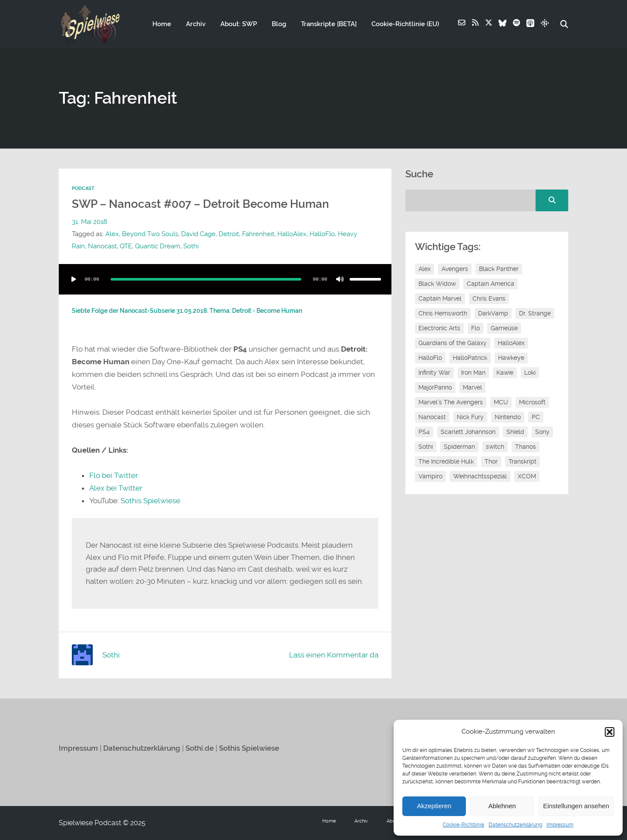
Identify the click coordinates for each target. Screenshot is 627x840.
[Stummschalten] (340, 279)
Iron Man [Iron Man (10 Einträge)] (473, 373)
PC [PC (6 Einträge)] (536, 417)
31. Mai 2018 (89, 222)
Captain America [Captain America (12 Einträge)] (490, 284)
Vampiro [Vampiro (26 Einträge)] (430, 477)
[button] (610, 732)
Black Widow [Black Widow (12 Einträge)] (437, 284)
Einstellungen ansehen (576, 806)
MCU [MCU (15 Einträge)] (501, 403)
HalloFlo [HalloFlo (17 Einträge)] (430, 358)
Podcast (83, 189)
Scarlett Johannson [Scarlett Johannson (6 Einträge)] (468, 432)
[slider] (206, 279)
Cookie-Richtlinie (464, 825)
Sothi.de (200, 748)
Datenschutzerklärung (515, 825)
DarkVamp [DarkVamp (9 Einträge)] (493, 314)
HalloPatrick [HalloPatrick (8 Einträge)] (470, 358)
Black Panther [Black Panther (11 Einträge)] (499, 269)
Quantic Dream (158, 246)
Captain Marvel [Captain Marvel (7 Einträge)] (440, 299)
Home (161, 24)
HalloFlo (322, 234)
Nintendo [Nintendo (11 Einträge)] (508, 417)
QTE (126, 246)
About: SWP (238, 24)
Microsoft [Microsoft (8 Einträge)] (532, 403)
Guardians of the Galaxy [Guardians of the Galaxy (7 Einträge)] (453, 343)
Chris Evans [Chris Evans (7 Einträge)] (489, 299)
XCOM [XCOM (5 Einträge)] (527, 477)
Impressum (560, 825)
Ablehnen (502, 806)
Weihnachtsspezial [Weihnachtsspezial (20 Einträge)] (480, 477)
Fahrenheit (258, 234)
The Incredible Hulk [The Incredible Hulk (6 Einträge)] (446, 462)
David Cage (198, 234)
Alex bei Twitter (116, 488)
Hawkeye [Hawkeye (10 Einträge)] (511, 358)
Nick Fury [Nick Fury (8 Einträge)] (470, 417)
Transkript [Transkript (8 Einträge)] (522, 462)
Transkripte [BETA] (328, 24)
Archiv (195, 24)
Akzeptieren (434, 806)
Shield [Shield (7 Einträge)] (515, 432)
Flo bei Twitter (114, 475)
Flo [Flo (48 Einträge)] (475, 329)
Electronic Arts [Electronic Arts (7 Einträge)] (439, 329)
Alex (112, 234)
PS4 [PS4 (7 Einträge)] (424, 432)
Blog (278, 24)
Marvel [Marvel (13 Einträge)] (472, 388)
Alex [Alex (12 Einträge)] (425, 269)
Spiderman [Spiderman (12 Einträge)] (459, 447)
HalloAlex (292, 234)
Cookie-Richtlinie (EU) (405, 24)
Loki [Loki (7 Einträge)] (530, 373)
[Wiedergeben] (74, 279)
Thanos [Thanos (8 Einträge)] (526, 447)
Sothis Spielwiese (150, 501)
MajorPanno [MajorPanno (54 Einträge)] (435, 388)
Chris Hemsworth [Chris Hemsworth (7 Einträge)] (443, 314)
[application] (225, 279)
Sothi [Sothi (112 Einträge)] (426, 447)
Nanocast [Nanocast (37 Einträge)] (432, 417)
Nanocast (102, 246)
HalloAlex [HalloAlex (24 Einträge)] (511, 343)
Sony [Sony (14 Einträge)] (542, 432)
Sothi (191, 246)
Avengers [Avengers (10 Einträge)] (455, 269)
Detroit (229, 234)
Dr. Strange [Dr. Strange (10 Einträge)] (535, 314)
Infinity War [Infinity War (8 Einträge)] (434, 373)
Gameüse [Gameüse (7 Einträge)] (504, 329)
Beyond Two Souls (150, 234)
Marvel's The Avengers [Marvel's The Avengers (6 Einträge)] (451, 403)
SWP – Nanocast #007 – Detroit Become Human (201, 204)
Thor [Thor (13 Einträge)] (491, 462)
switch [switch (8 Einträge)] (495, 447)
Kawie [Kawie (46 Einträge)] (505, 373)
